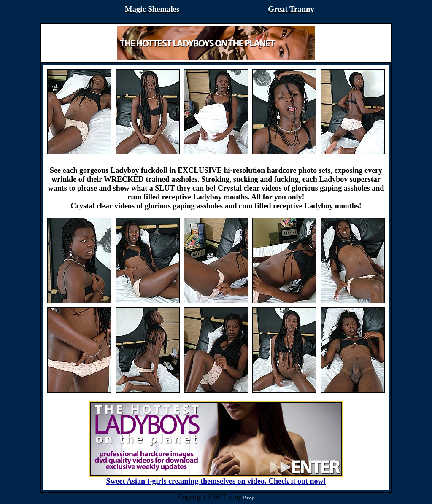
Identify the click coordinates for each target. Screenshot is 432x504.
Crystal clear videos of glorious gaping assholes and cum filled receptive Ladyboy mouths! (216, 206)
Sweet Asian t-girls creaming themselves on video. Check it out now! (216, 478)
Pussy (248, 497)
